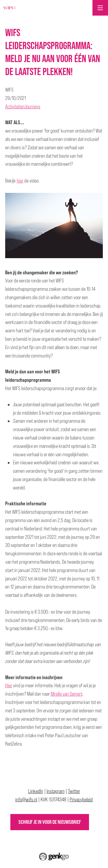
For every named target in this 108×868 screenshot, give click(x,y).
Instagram (56, 791)
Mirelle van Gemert (67, 694)
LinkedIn (36, 791)
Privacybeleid (81, 799)
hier (20, 181)
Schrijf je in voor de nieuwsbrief (50, 822)
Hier (9, 685)
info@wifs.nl (26, 799)
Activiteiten (15, 106)
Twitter (74, 791)
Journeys (33, 106)
